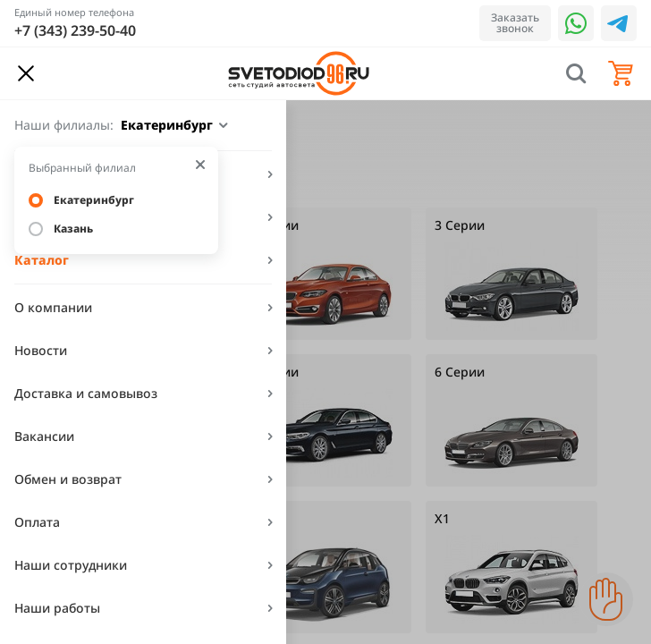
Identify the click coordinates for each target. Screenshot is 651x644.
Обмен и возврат (68, 479)
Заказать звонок (515, 23)
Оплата (37, 522)
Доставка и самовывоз (86, 393)
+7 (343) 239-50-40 (75, 30)
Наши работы (57, 608)
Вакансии (44, 436)
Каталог (42, 260)
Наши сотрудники (71, 565)
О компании (53, 307)
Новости (41, 350)
